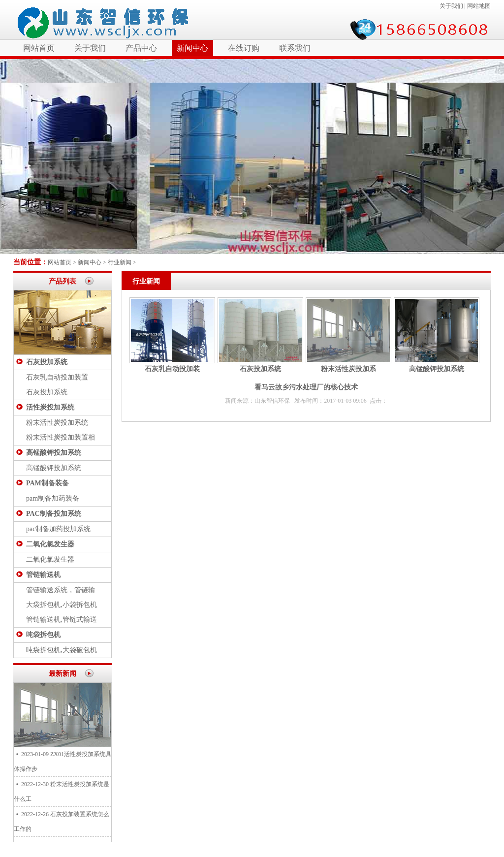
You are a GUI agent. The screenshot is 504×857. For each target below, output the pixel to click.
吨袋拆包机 (43, 635)
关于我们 (451, 6)
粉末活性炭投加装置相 (61, 437)
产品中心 (141, 48)
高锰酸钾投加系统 (54, 453)
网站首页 (39, 48)
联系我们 (295, 48)
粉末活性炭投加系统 (57, 423)
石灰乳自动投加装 (172, 369)
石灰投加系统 (47, 362)
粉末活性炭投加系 (348, 369)
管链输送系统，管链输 (61, 590)
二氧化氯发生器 (50, 544)
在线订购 (244, 48)
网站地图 (479, 6)
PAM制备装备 (47, 483)
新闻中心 (192, 48)
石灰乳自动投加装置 (57, 377)
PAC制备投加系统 (54, 514)
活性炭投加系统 (50, 407)
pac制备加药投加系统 (58, 529)
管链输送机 (43, 575)
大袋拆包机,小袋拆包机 (62, 605)
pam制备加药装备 (53, 498)
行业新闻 (120, 262)
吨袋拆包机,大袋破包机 (62, 650)
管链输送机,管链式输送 (62, 619)
